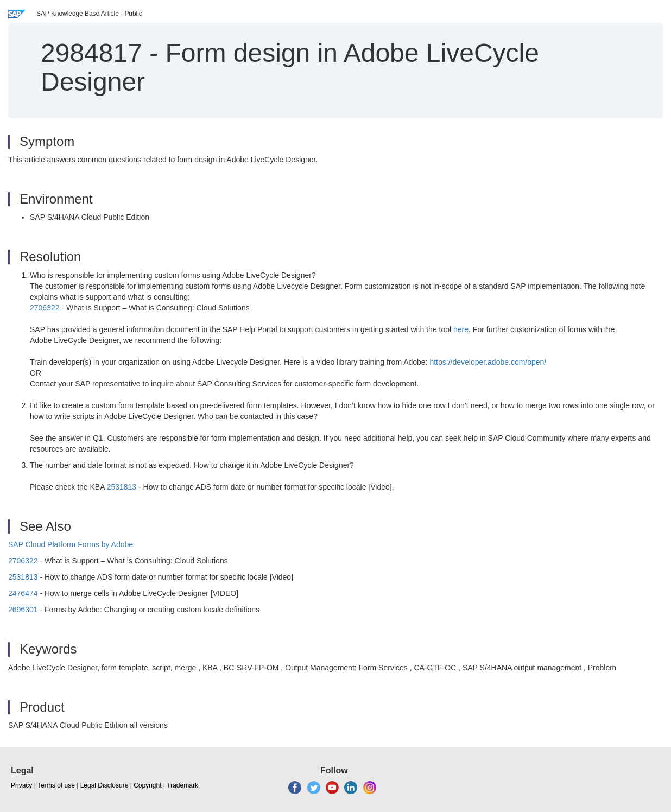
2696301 (23, 610)
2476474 (23, 593)
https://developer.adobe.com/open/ (488, 362)
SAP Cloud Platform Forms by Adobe (71, 544)
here (461, 329)
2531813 (122, 487)
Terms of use (56, 785)
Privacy (21, 785)
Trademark (182, 785)
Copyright (147, 785)
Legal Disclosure (105, 785)
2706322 (45, 308)
